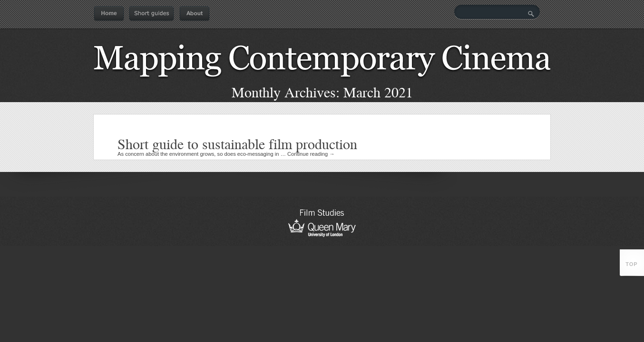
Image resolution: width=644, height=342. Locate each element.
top (631, 264)
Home (109, 14)
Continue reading (311, 154)
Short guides (151, 14)
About (195, 14)
